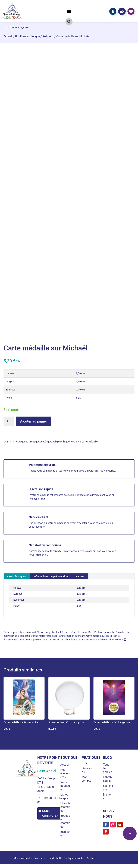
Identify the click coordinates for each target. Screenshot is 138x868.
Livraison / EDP (87, 772)
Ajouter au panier (34, 421)
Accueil (8, 36)
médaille (93, 442)
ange (78, 442)
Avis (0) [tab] (80, 576)
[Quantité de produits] (9, 421)
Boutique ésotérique (27, 36)
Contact (91, 862)
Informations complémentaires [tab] (51, 576)
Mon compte (87, 783)
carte (85, 442)
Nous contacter (51, 814)
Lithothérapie (66, 796)
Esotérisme (108, 788)
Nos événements (67, 773)
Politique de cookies (75, 862)
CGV (85, 763)
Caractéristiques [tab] (17, 576)
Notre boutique (67, 786)
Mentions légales (23, 862)
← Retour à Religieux (16, 27)
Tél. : (40, 798)
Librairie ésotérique (66, 809)
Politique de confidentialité (48, 862)
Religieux (48, 36)
